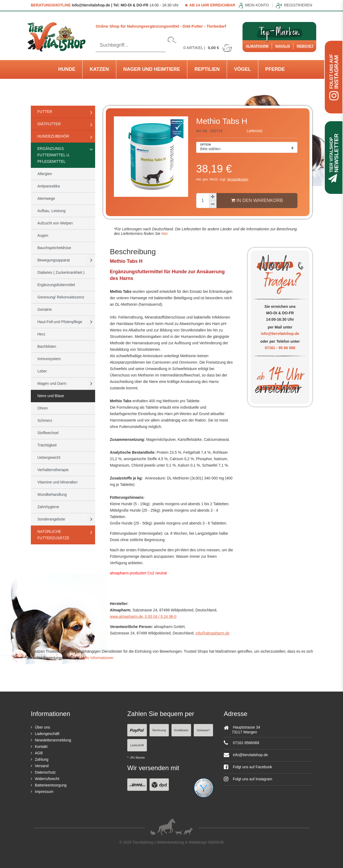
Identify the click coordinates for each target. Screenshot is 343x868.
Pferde (275, 69)
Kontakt (41, 747)
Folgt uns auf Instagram (248, 779)
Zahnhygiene (48, 507)
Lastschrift (137, 745)
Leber (42, 371)
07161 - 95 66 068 (280, 348)
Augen (43, 235)
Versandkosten (238, 179)
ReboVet (305, 46)
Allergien (45, 174)
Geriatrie (45, 309)
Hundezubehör (53, 136)
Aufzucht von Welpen (55, 223)
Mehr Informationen (97, 658)
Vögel (242, 69)
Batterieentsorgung (51, 785)
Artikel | (208, 48)
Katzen (99, 69)
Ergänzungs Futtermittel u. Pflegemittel (54, 155)
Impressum (44, 792)
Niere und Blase (51, 396)
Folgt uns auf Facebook (248, 767)
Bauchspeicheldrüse (54, 248)
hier (164, 234)
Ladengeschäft (47, 734)
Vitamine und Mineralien (58, 482)
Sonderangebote (51, 519)
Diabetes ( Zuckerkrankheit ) (61, 272)
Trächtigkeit (47, 445)
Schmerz (45, 420)
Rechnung (159, 730)
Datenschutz (45, 772)
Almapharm (257, 46)
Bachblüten (47, 346)
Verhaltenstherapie (53, 470)
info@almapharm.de (212, 633)
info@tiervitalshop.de (280, 334)
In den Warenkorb (257, 200)
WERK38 (216, 842)
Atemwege (46, 198)
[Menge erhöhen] (213, 197)
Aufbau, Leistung (52, 211)
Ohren (43, 408)
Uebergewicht (49, 457)
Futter (45, 112)
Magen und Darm (52, 383)
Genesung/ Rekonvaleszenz (61, 297)
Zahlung (42, 759)
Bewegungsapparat (54, 260)
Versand (42, 766)
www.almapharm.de (126, 616)
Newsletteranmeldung (53, 740)
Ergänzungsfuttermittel (56, 285)
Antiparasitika (49, 186)
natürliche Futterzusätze (53, 535)
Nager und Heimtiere (152, 69)
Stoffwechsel (48, 433)
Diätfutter (49, 124)
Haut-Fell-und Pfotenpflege (60, 322)
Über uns (42, 727)
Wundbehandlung (52, 494)
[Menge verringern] (213, 204)
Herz (42, 334)
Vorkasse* (203, 730)
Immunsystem (49, 359)
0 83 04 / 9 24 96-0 (160, 616)
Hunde (67, 69)
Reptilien (207, 69)
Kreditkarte (181, 730)
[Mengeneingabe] (203, 201)
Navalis (283, 46)
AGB (39, 753)
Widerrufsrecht (47, 779)
